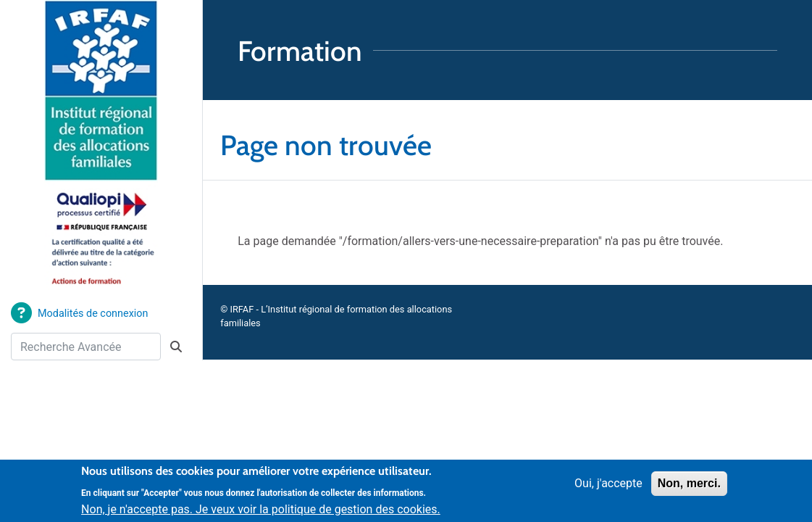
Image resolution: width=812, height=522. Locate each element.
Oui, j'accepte (608, 488)
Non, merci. (689, 488)
